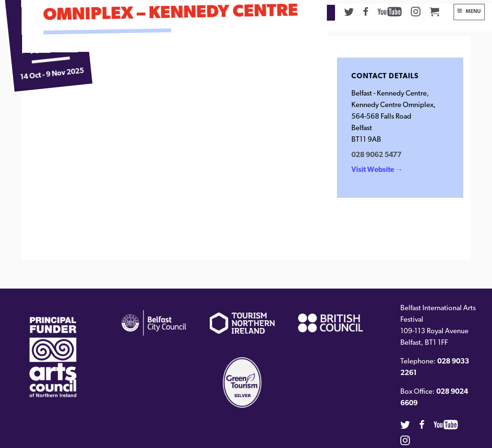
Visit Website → (377, 170)
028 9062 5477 (376, 155)
